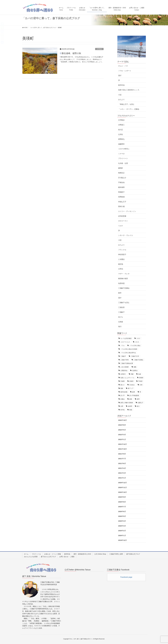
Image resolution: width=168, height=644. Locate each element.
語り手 (123, 395)
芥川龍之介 (122, 178)
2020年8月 (122, 502)
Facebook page (126, 577)
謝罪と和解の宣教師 (127, 403)
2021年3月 (122, 473)
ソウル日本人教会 (135, 346)
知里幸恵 (121, 283)
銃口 (138, 406)
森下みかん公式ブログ (48, 557)
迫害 (122, 406)
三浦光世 (121, 307)
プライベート (123, 158)
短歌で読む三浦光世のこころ (129, 90)
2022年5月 (122, 430)
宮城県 (123, 381)
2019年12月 (123, 540)
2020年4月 (122, 521)
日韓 (141, 385)
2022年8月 (122, 425)
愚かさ (123, 385)
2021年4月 (122, 468)
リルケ (121, 226)
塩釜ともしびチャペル (127, 378)
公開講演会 (124, 371)
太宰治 (121, 269)
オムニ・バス (123, 66)
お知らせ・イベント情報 (53, 554)
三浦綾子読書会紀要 (127, 363)
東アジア (131, 388)
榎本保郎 (121, 187)
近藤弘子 (140, 403)
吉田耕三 (123, 374)
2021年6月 (122, 463)
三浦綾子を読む (124, 302)
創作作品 (121, 85)
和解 (132, 374)
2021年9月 (122, 454)
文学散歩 (99, 49)
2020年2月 (122, 531)
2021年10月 (123, 449)
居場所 (131, 381)
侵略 (135, 367)
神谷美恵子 (122, 254)
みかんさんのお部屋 (31, 557)
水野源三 (121, 125)
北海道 (121, 322)
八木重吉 (121, 259)
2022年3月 (122, 435)
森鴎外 (121, 168)
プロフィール (36, 554)
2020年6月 (122, 511)
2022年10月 (123, 420)
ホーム (26, 554)
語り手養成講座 (134, 395)
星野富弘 (121, 139)
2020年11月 (123, 487)
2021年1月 (122, 478)
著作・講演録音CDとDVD (82, 554)
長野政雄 (121, 197)
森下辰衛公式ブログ (133, 554)
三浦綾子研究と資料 (116, 554)
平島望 (140, 381)
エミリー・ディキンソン (127, 211)
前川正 (121, 130)
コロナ (138, 338)
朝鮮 (122, 388)
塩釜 (140, 374)
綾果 (134, 392)
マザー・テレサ (124, 274)
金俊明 (130, 406)
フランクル (122, 250)
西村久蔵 (121, 206)
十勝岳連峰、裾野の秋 (70, 53)
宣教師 (141, 378)
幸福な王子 (122, 202)
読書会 (123, 399)
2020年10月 (123, 492)
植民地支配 (124, 392)
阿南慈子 (121, 192)
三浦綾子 (121, 312)
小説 (120, 95)
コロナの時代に (124, 149)
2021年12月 (123, 444)
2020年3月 (122, 526)
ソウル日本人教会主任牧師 (129, 349)
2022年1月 (122, 439)
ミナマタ (121, 154)
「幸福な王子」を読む (126, 104)
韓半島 (123, 410)
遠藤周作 (121, 144)
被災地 (121, 264)
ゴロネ (137, 342)
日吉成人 (132, 385)
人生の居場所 (125, 367)
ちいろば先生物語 (126, 338)
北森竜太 (135, 371)
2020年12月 (123, 483)
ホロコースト (123, 221)
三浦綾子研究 (125, 360)
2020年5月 (122, 516)
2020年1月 (122, 535)
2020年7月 (122, 507)
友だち (121, 317)
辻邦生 (121, 134)
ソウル (123, 346)
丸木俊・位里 (123, 163)
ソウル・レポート (125, 71)
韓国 (131, 410)
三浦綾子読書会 (124, 288)
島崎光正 (121, 173)
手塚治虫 (121, 182)
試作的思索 (122, 216)
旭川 (120, 326)
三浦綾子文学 (135, 356)
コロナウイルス (125, 342)
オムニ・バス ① (132, 46)
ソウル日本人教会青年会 (128, 353)
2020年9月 (122, 497)
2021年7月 (122, 459)
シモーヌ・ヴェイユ (125, 235)
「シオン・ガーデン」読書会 (129, 109)
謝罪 (138, 399)
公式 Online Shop (100, 554)
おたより (121, 99)
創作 (120, 293)
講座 (131, 399)
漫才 (120, 75)
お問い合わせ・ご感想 (67, 557)
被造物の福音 (123, 278)
